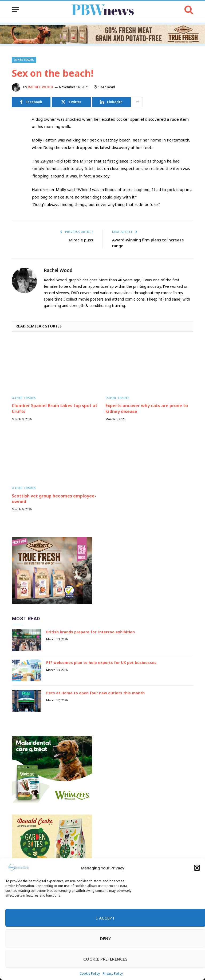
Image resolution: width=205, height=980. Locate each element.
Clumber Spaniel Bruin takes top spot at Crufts (55, 409)
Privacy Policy (113, 973)
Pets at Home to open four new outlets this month (95, 693)
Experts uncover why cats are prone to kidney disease (147, 409)
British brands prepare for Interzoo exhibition (90, 632)
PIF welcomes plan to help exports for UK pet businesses (101, 663)
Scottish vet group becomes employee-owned (54, 499)
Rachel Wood (41, 87)
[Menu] (15, 9)
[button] (197, 868)
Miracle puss (81, 240)
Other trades (24, 60)
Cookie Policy (90, 973)
